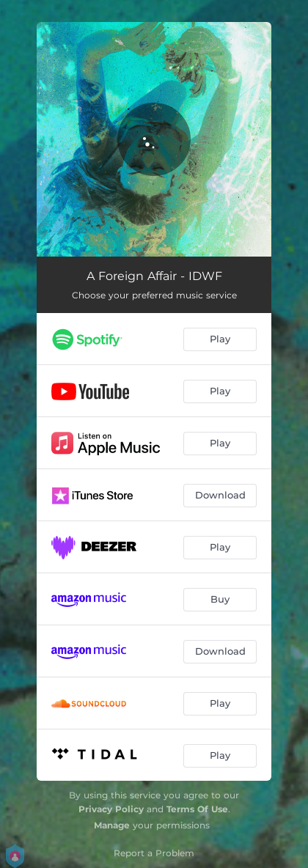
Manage (112, 825)
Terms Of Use (197, 809)
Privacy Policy (111, 809)
